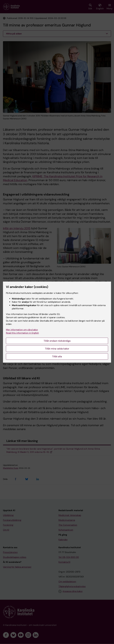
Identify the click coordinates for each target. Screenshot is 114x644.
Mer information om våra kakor (22, 330)
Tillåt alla (57, 356)
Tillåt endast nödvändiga (57, 341)
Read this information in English (22, 333)
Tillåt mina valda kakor (57, 349)
